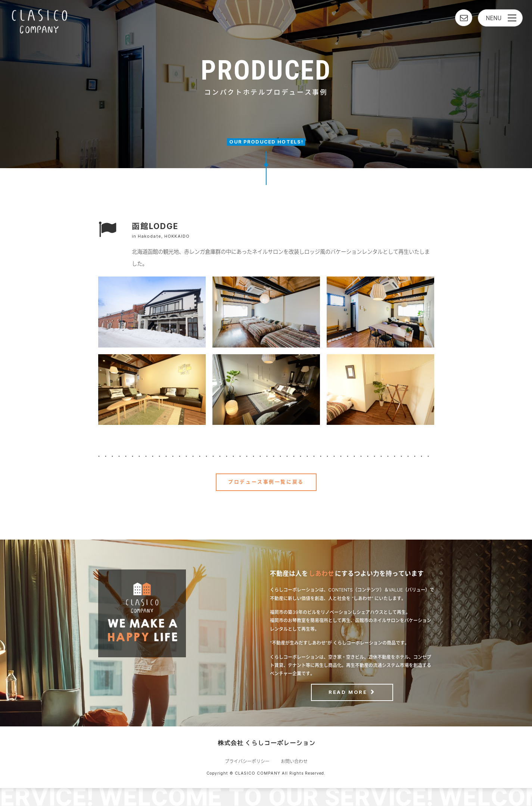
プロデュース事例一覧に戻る (266, 482)
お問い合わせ (294, 761)
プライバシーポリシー (247, 761)
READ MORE (348, 692)
